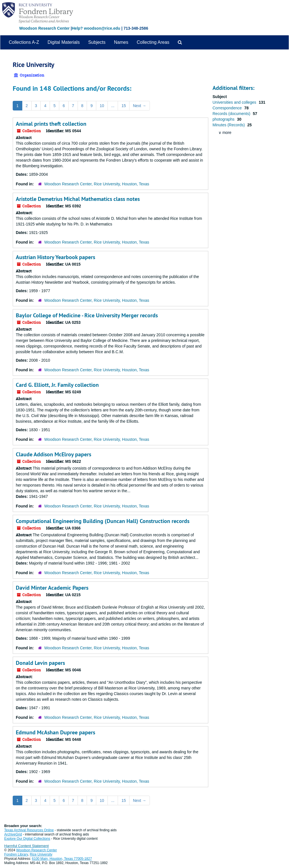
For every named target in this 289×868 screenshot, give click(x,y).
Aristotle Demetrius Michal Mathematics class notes (78, 199)
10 (102, 106)
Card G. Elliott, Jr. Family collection (57, 385)
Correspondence (228, 108)
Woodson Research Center (44, 28)
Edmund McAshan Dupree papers (55, 732)
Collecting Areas (153, 42)
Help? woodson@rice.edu (96, 28)
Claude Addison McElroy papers (53, 454)
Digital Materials (64, 42)
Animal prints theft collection (51, 124)
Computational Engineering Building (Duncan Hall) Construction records (103, 521)
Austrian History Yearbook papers (55, 257)
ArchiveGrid (13, 834)
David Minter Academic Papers (52, 588)
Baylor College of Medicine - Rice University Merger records (87, 315)
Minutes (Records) (229, 125)
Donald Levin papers (40, 663)
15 (124, 106)
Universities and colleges (235, 102)
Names (121, 42)
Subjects (97, 42)
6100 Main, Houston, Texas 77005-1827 (62, 859)
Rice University (41, 854)
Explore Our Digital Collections (27, 839)
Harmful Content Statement (27, 846)
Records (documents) (232, 114)
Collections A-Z (24, 42)
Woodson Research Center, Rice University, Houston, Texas (97, 184)
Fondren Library (16, 854)
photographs (224, 119)
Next (140, 106)
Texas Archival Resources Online (29, 830)
